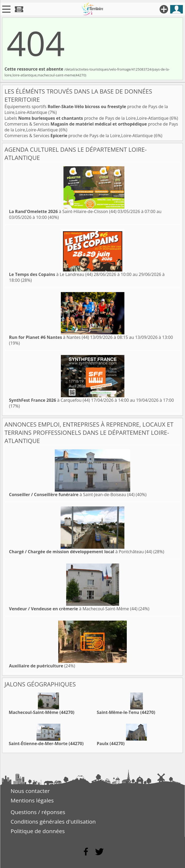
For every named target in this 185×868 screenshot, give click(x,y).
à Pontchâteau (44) (81, 552)
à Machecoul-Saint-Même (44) (73, 609)
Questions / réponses (38, 812)
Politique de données (38, 831)
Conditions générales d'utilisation (53, 821)
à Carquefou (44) (49, 400)
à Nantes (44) (49, 337)
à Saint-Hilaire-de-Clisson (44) (63, 211)
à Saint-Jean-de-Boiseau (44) (72, 495)
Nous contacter (30, 791)
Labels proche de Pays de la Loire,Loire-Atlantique (87, 118)
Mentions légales (32, 800)
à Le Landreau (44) (51, 274)
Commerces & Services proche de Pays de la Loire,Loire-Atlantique (79, 136)
